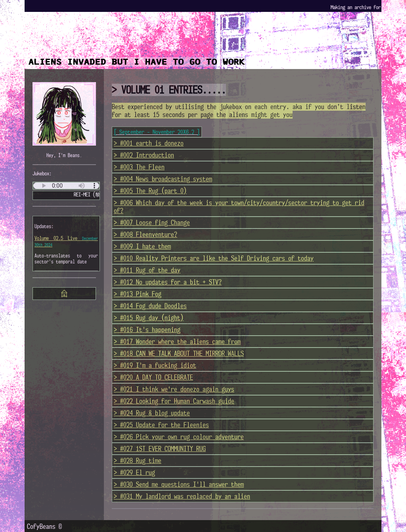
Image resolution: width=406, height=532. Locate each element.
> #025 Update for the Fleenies (161, 425)
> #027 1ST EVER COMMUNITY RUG (160, 449)
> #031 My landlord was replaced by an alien (182, 496)
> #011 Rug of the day (147, 270)
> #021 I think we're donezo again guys (174, 389)
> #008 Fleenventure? (146, 234)
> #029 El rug (134, 472)
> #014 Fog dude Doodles (150, 306)
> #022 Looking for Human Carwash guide (174, 401)
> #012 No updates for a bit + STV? (168, 282)
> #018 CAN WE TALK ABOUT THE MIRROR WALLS (179, 353)
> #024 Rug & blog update (152, 413)
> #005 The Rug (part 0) (150, 191)
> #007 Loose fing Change (152, 223)
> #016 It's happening (147, 330)
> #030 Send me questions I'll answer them (179, 484)
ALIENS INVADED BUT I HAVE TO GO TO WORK (137, 62)
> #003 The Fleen (139, 167)
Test (66, 186)
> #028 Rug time (138, 461)
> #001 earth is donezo (149, 143)
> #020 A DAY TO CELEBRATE (153, 377)
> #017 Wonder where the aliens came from (177, 342)
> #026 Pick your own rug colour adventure (179, 437)
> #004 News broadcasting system (163, 179)
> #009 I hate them (142, 246)
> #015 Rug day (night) (149, 318)
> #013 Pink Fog (138, 294)
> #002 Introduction (144, 155)
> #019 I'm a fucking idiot (155, 365)
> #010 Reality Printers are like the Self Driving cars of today (214, 258)
